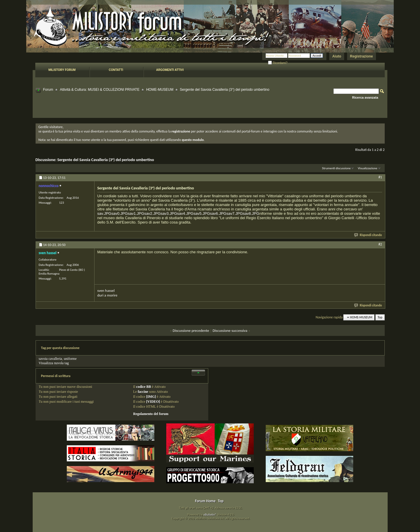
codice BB (144, 387)
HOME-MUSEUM (160, 90)
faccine (143, 392)
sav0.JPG (120, 213)
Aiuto (337, 56)
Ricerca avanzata (365, 97)
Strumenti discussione (336, 168)
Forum (48, 90)
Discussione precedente (191, 330)
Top (380, 317)
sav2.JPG (152, 213)
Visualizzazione (368, 168)
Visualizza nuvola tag (54, 363)
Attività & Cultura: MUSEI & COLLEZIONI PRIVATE (100, 90)
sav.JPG (104, 213)
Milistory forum (62, 70)
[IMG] (151, 397)
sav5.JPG (202, 213)
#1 (380, 177)
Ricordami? (278, 63)
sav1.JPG (136, 213)
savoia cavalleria (50, 359)
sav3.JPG (169, 213)
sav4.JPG (185, 213)
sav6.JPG (218, 213)
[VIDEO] (153, 402)
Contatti (116, 70)
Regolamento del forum (151, 414)
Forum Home (205, 501)
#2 (380, 244)
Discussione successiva (230, 330)
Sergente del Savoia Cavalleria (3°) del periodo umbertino (106, 160)
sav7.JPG (235, 213)
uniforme (70, 359)
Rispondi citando (368, 235)
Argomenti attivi (170, 70)
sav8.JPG (251, 213)
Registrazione (362, 56)
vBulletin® (210, 515)
